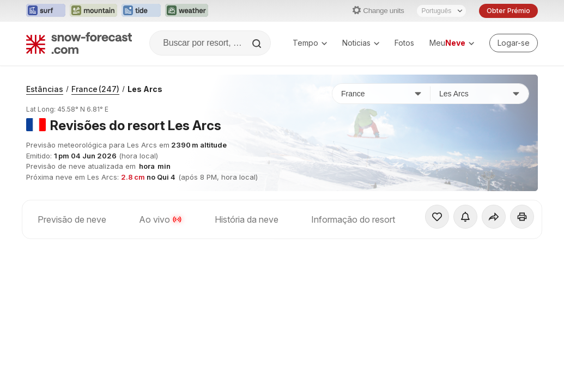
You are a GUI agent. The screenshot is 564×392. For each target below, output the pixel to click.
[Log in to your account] (514, 43)
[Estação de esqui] (480, 94)
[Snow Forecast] (79, 43)
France (95, 89)
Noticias (361, 43)
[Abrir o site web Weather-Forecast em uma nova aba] (187, 11)
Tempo (310, 43)
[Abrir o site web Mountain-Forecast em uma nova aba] (93, 11)
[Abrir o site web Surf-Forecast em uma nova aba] (46, 11)
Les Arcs (145, 89)
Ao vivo (160, 219)
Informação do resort (353, 219)
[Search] (258, 44)
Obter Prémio (508, 11)
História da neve (247, 219)
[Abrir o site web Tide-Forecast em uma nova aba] (141, 11)
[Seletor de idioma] (441, 11)
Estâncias (45, 89)
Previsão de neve (72, 219)
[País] (381, 94)
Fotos (404, 43)
